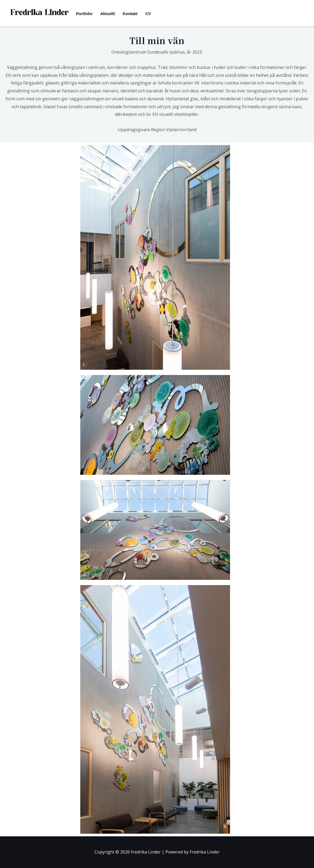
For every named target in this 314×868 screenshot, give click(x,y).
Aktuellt (108, 14)
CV (148, 14)
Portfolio (84, 14)
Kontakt (130, 14)
